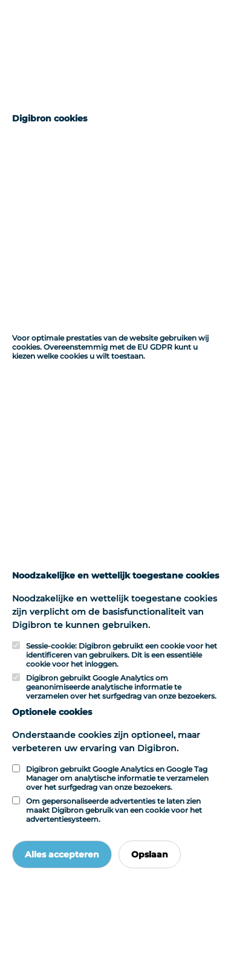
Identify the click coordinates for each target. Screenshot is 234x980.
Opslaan (150, 854)
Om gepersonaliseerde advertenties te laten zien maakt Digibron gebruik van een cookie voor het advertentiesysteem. (114, 810)
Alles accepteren (62, 854)
